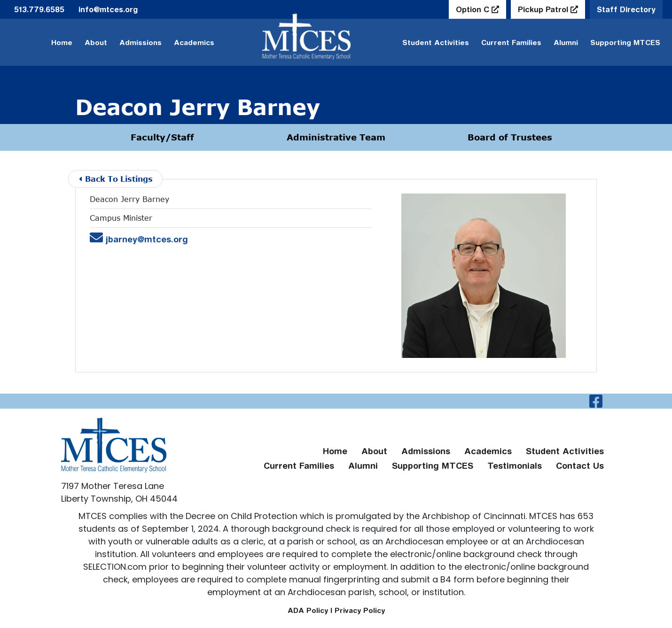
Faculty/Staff (162, 137)
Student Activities (436, 43)
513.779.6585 (39, 9)
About (96, 43)
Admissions (141, 43)
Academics (194, 43)
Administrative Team (336, 137)
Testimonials (515, 466)
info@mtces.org (108, 9)
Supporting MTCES (625, 43)
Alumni (566, 43)
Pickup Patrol (544, 9)
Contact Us (580, 466)
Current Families (511, 43)
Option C (474, 9)
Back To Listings (116, 179)
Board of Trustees (510, 137)
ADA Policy (308, 610)
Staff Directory (626, 9)
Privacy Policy (360, 610)
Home (62, 43)
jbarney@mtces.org (139, 239)
